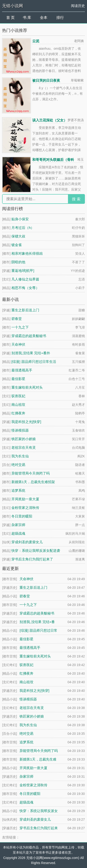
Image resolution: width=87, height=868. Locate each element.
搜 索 (76, 199)
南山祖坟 (18, 405)
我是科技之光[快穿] (26, 422)
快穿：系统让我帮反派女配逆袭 (36, 551)
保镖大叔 (18, 236)
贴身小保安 (20, 219)
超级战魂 (18, 533)
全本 (44, 18)
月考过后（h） (23, 228)
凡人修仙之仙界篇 (25, 279)
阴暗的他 (18, 262)
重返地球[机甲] (23, 271)
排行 (60, 18)
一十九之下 (20, 327)
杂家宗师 (18, 525)
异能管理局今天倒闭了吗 (31, 473)
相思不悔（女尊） (25, 288)
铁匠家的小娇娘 (24, 439)
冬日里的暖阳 (22, 516)
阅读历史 (78, 6)
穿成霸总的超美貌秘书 (29, 336)
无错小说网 (13, 6)
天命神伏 (18, 344)
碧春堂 (17, 319)
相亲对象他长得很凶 (27, 253)
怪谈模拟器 (20, 430)
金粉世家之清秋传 (25, 508)
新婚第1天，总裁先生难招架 (33, 482)
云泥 (36, 41)
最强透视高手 (22, 370)
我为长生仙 (20, 456)
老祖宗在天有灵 (24, 447)
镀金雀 (17, 245)
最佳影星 (18, 379)
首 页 (10, 18)
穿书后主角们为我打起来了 (32, 559)
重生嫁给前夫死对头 (27, 387)
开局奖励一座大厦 (25, 499)
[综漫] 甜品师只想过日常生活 (34, 362)
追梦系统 (18, 490)
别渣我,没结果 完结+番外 (31, 353)
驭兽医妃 (18, 396)
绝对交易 (18, 465)
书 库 (27, 18)
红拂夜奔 (18, 413)
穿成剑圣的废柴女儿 (27, 542)
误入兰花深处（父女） (50, 120)
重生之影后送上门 (25, 310)
